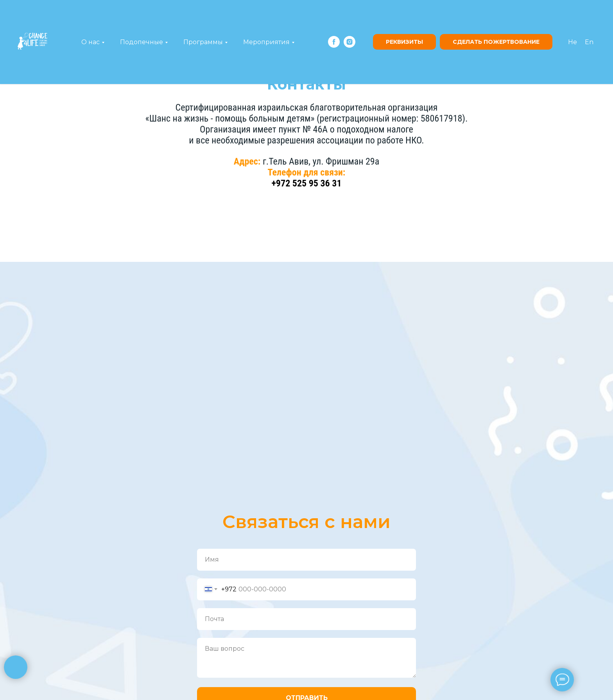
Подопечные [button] (142, 42)
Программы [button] (203, 42)
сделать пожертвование (496, 42)
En (589, 42)
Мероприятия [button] (266, 42)
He (573, 42)
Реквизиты (404, 42)
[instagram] (350, 42)
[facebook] (334, 42)
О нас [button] (91, 42)
